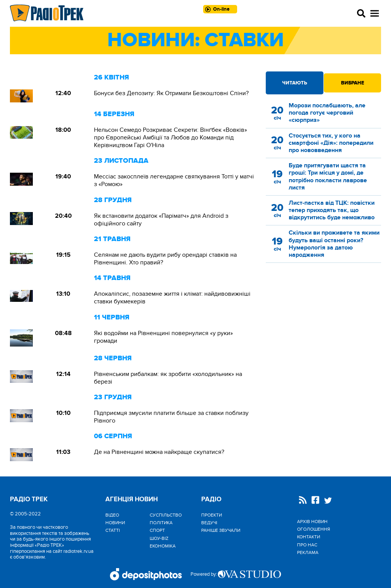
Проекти (212, 515)
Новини (115, 523)
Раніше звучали (221, 530)
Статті (113, 530)
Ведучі (209, 523)
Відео (112, 515)
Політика (161, 523)
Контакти (309, 537)
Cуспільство (166, 515)
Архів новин (312, 522)
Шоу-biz (159, 538)
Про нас (307, 545)
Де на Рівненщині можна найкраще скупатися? (159, 452)
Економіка (163, 546)
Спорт (157, 530)
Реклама (308, 552)
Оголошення (313, 529)
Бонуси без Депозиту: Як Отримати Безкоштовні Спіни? (171, 93)
